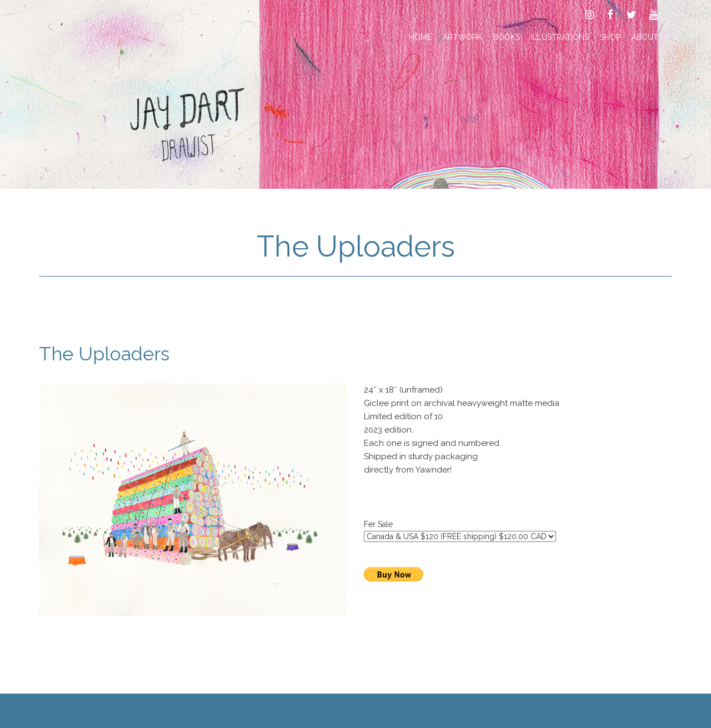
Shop (610, 37)
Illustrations (560, 37)
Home (420, 37)
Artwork (462, 37)
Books (507, 37)
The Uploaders (356, 246)
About (645, 37)
